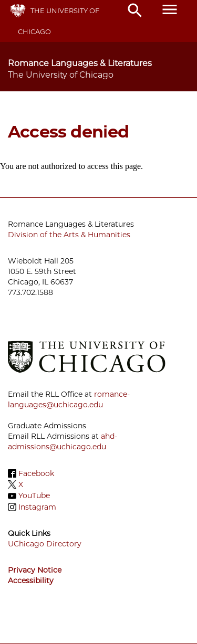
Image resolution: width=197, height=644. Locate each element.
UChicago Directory (45, 544)
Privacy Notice (35, 570)
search (135, 10)
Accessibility (31, 580)
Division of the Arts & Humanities (69, 235)
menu (170, 9)
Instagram (37, 507)
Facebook (36, 473)
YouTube (34, 496)
